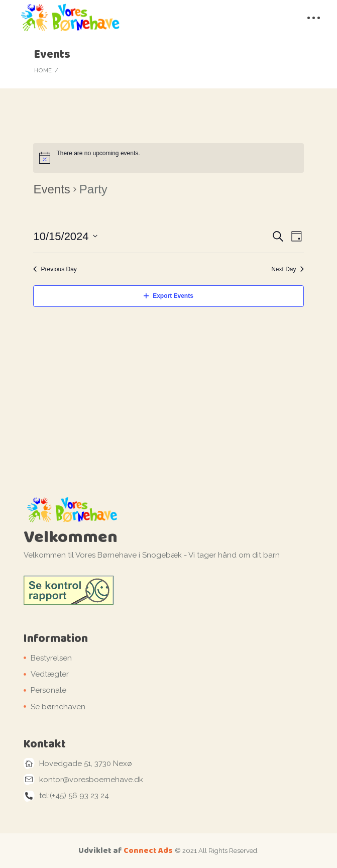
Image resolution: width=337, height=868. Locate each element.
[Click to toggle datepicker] (65, 236)
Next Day (287, 269)
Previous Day (55, 269)
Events (51, 189)
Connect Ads (148, 850)
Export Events (168, 296)
